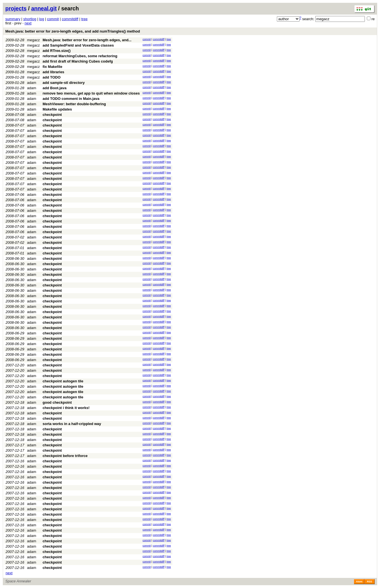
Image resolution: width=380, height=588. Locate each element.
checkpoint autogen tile (63, 381)
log (42, 19)
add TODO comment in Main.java (71, 99)
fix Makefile (52, 67)
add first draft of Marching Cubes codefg (78, 61)
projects (16, 8)
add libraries (53, 72)
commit (53, 19)
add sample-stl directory (64, 83)
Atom (359, 582)
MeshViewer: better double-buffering (74, 104)
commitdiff (70, 19)
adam (32, 83)
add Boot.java (55, 88)
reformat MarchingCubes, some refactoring (80, 56)
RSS (369, 582)
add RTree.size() (57, 51)
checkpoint (52, 115)
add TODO (52, 77)
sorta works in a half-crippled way (72, 424)
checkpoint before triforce (65, 456)
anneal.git (44, 8)
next (28, 23)
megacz (34, 40)
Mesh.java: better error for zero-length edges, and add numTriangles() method (73, 31)
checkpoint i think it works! (66, 408)
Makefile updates (57, 109)
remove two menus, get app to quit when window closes (91, 93)
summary (13, 19)
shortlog (30, 19)
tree (84, 19)
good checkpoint (57, 402)
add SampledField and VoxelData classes (78, 45)
